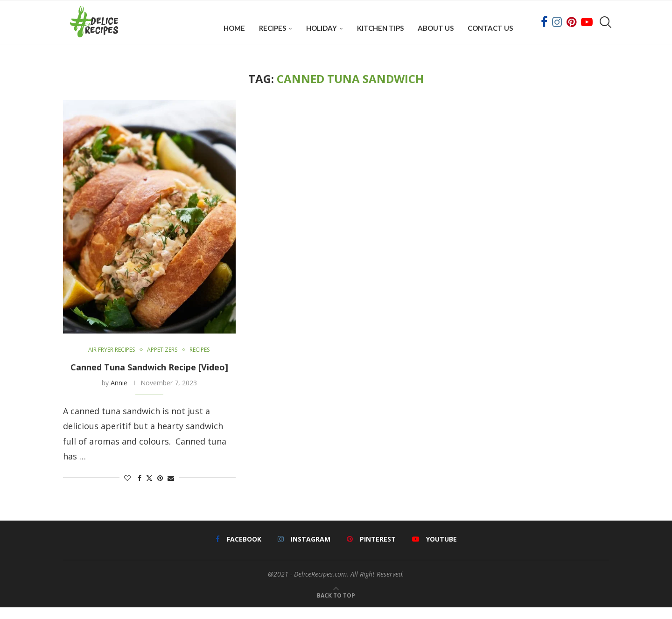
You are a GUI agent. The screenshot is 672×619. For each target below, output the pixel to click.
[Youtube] (587, 28)
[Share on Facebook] (140, 490)
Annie (119, 394)
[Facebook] (544, 28)
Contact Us (490, 28)
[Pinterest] (571, 28)
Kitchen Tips (380, 28)
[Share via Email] (171, 490)
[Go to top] (336, 605)
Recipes (273, 28)
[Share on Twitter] (149, 490)
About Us (436, 28)
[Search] (604, 28)
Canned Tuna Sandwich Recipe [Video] (149, 379)
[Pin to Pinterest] (160, 490)
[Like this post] (127, 490)
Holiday (322, 28)
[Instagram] (557, 28)
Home (234, 28)
